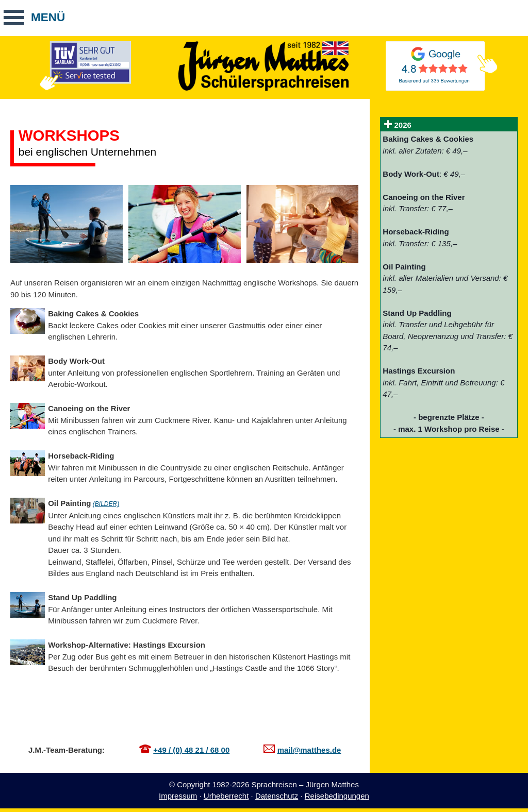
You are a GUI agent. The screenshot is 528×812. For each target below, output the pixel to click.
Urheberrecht (226, 796)
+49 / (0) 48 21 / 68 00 (191, 750)
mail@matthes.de (309, 750)
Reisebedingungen (337, 796)
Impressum (178, 796)
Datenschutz (277, 796)
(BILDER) (106, 504)
